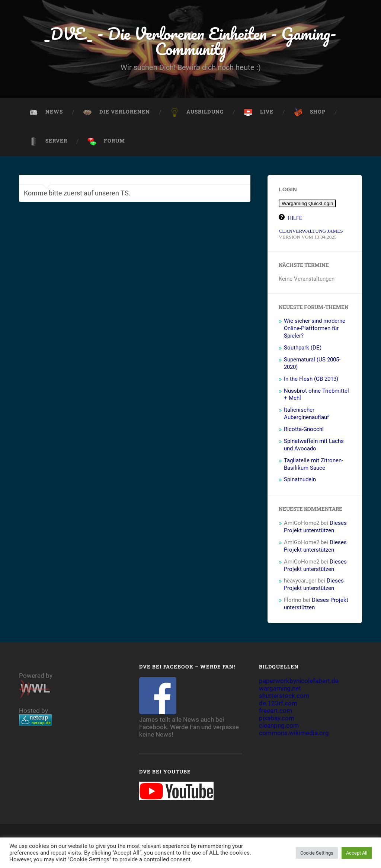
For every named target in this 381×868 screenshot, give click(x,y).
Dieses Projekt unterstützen (315, 527)
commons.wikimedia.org (294, 733)
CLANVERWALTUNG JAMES (311, 231)
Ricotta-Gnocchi (304, 429)
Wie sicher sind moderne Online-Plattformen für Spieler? (315, 328)
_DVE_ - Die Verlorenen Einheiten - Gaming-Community (190, 41)
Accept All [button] (357, 853)
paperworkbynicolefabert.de (299, 681)
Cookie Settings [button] (317, 853)
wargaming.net (280, 688)
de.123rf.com (278, 703)
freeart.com (276, 711)
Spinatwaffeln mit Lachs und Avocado (314, 445)
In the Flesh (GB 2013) (311, 379)
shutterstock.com (284, 696)
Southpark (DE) (303, 348)
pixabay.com (277, 718)
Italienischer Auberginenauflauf (306, 414)
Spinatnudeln (300, 479)
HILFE (295, 218)
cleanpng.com (279, 725)
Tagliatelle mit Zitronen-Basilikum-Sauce (313, 464)
